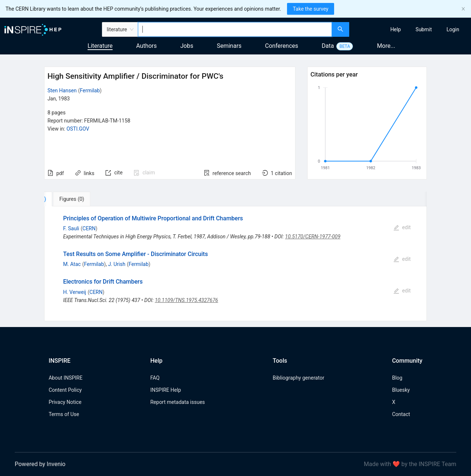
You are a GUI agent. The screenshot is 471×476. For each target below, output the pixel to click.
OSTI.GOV (78, 129)
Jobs (187, 46)
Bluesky (401, 390)
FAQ (155, 378)
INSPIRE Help (165, 390)
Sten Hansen (62, 90)
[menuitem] (396, 29)
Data (328, 46)
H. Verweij (75, 292)
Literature (100, 46)
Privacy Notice (65, 402)
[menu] (411, 29)
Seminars (229, 46)
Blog (397, 378)
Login (453, 29)
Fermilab (90, 90)
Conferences (281, 46)
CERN (89, 228)
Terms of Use (64, 414)
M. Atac (72, 264)
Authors (146, 46)
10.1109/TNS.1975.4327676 (187, 300)
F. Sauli (71, 228)
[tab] (67, 199)
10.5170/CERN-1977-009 (313, 237)
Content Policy (65, 390)
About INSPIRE (65, 378)
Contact (401, 414)
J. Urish (117, 264)
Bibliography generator (298, 378)
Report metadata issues (177, 402)
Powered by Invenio (40, 464)
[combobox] (235, 29)
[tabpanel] (235, 264)
